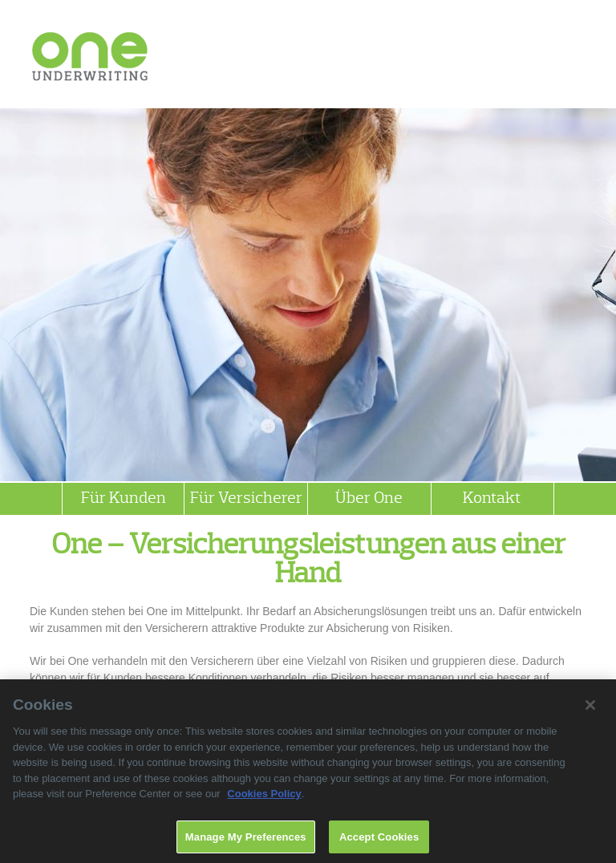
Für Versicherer (246, 499)
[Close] (590, 709)
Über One (369, 499)
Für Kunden (124, 499)
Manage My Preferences (246, 841)
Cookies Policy (264, 798)
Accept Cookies (379, 841)
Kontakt (492, 499)
